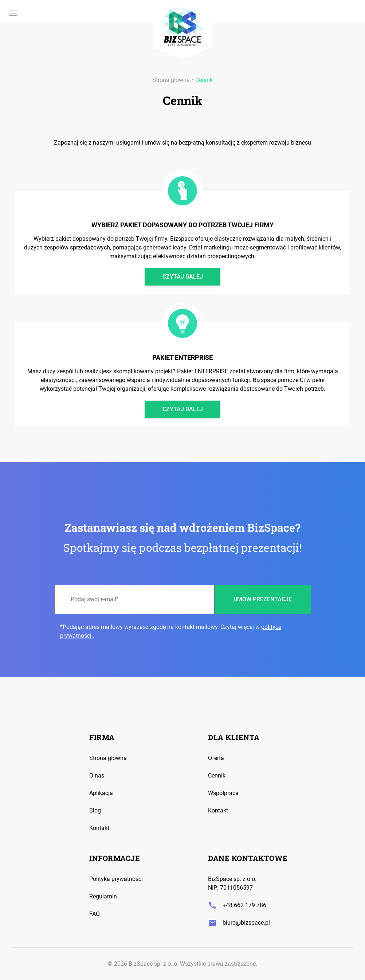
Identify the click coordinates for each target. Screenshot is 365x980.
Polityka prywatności (116, 879)
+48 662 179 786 (237, 905)
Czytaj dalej (183, 277)
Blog (95, 810)
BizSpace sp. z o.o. (232, 879)
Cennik (204, 80)
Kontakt (99, 828)
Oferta (216, 758)
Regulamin (103, 896)
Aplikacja (101, 793)
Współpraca (223, 793)
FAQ (95, 914)
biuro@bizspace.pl (239, 923)
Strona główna (171, 80)
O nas (97, 776)
